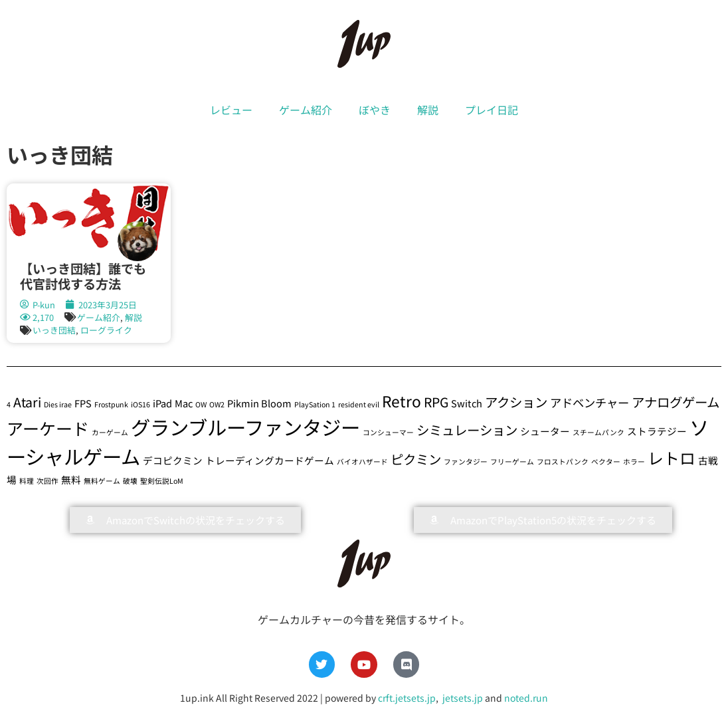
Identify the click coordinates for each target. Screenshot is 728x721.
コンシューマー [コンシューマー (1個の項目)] (388, 432)
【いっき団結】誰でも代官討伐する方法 (83, 276)
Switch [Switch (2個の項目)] (467, 403)
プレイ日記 (492, 110)
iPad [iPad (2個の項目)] (162, 403)
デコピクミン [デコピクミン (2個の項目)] (173, 460)
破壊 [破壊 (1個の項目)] (130, 481)
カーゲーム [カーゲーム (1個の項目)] (110, 432)
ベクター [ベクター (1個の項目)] (606, 462)
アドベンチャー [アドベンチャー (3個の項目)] (590, 402)
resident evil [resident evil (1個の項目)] (359, 404)
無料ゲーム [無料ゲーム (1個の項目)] (102, 481)
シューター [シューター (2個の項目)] (545, 431)
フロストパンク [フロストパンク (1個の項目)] (563, 462)
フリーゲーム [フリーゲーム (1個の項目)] (512, 462)
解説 (428, 110)
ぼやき (375, 110)
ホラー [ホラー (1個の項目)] (634, 462)
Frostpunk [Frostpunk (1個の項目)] (111, 404)
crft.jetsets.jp (407, 698)
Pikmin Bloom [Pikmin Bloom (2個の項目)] (259, 403)
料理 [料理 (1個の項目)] (27, 481)
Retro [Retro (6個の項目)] (402, 401)
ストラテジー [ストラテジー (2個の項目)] (657, 431)
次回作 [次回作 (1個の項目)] (47, 481)
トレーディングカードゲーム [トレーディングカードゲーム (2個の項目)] (270, 460)
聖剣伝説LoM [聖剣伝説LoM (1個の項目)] (162, 481)
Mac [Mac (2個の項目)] (184, 403)
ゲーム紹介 (306, 110)
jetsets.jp (462, 698)
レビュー (231, 110)
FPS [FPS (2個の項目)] (83, 403)
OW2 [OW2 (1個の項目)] (217, 404)
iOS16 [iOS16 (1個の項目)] (140, 404)
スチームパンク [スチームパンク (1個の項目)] (598, 432)
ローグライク (106, 330)
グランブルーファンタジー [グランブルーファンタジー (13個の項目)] (245, 427)
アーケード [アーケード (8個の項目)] (48, 428)
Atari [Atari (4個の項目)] (27, 402)
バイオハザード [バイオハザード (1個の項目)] (362, 462)
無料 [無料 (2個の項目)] (71, 479)
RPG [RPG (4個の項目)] (436, 402)
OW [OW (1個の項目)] (201, 404)
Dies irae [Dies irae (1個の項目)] (58, 404)
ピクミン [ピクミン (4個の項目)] (416, 459)
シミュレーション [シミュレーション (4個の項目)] (467, 430)
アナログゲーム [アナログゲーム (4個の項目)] (676, 402)
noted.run (526, 698)
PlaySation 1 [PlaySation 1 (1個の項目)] (315, 404)
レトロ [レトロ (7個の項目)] (672, 458)
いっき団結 (54, 330)
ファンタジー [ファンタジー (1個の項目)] (466, 462)
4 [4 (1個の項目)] (9, 404)
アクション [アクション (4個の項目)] (516, 402)
